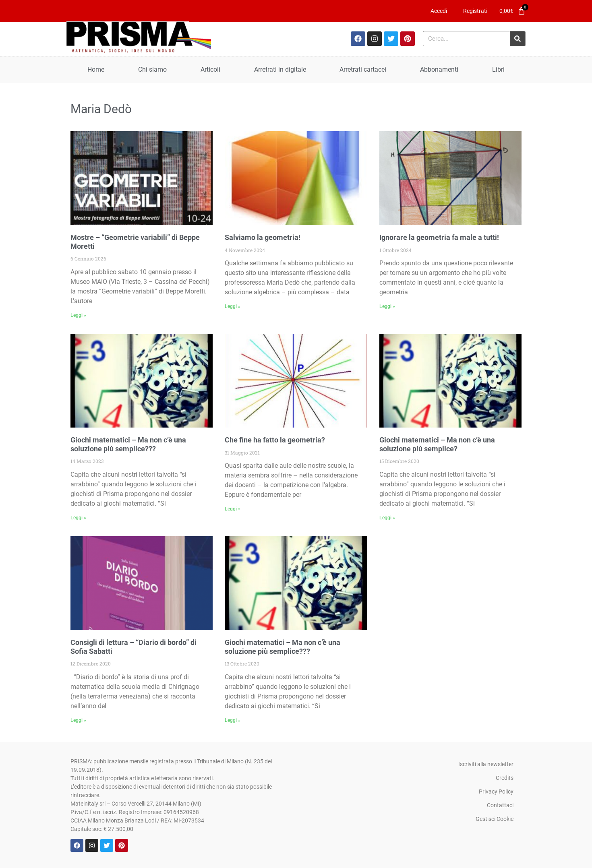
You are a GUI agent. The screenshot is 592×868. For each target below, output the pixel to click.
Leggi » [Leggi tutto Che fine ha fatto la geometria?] (233, 509)
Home (96, 69)
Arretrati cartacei (363, 69)
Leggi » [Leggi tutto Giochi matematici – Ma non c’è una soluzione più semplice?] (387, 518)
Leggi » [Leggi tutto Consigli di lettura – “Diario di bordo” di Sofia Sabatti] (78, 720)
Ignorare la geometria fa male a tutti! (439, 237)
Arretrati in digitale (280, 69)
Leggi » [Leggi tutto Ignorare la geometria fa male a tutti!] (387, 306)
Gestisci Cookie (495, 819)
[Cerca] (517, 39)
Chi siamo (152, 69)
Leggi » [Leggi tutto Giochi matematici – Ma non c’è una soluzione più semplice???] (78, 518)
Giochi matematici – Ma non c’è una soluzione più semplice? (437, 444)
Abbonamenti (439, 69)
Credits (505, 778)
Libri (498, 69)
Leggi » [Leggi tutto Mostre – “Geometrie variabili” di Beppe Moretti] (78, 315)
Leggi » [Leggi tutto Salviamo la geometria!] (233, 306)
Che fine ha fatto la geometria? (275, 440)
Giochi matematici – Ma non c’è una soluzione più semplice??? (128, 444)
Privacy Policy (496, 792)
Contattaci (500, 805)
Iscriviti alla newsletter (486, 764)
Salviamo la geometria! (263, 237)
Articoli (210, 69)
